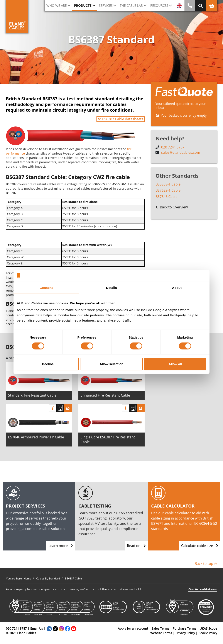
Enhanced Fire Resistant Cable (105, 395)
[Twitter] (55, 628)
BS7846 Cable (166, 197)
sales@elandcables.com (181, 152)
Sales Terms (160, 628)
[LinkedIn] (49, 628)
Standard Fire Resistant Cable (32, 395)
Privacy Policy (185, 633)
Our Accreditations (203, 589)
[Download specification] (60, 408)
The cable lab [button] (131, 5)
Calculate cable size (200, 546)
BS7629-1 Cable (168, 191)
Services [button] (106, 5)
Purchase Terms (184, 628)
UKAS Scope (208, 628)
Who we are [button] (57, 5)
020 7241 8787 (173, 147)
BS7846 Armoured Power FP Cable (36, 437)
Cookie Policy (208, 633)
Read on (136, 546)
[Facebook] (68, 628)
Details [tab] (111, 287)
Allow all (175, 364)
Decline (48, 364)
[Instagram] (61, 628)
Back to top (206, 564)
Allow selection (111, 364)
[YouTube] (74, 628)
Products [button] (83, 5)
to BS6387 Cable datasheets (121, 119)
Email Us (37, 628)
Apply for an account (133, 628)
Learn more (61, 546)
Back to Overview (172, 208)
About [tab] (177, 287)
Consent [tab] (46, 287)
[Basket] (68, 408)
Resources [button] (159, 5)
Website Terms (161, 633)
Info (53, 408)
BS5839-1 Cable (168, 184)
